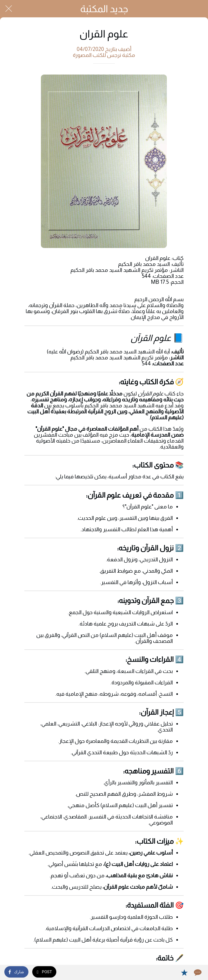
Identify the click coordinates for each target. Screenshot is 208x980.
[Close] (9, 9)
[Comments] (197, 972)
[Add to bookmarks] (184, 972)
